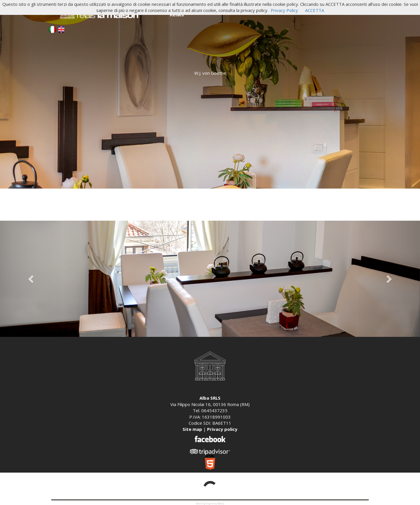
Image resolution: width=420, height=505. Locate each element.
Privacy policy (222, 429)
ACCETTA (315, 10)
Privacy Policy (284, 10)
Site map (192, 429)
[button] (32, 279)
